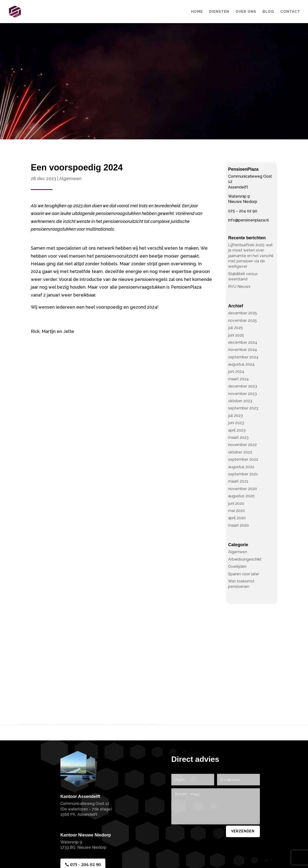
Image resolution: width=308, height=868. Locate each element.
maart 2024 (238, 379)
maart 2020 (238, 525)
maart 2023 (238, 437)
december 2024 (243, 342)
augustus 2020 (241, 496)
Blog (268, 12)
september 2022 (243, 459)
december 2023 (243, 386)
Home (197, 12)
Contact (290, 12)
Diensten (219, 12)
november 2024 (243, 350)
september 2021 (243, 474)
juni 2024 (236, 372)
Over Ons (246, 12)
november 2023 (242, 394)
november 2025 (242, 321)
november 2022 (242, 445)
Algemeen (70, 178)
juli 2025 (235, 328)
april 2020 (237, 518)
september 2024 (243, 357)
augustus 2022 (241, 467)
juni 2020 (236, 503)
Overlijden (237, 567)
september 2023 (243, 408)
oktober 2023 (240, 401)
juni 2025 (236, 335)
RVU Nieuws (239, 287)
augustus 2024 (241, 364)
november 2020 (243, 489)
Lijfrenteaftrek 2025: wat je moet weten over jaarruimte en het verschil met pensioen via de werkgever (251, 256)
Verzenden (243, 858)
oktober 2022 (240, 452)
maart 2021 (238, 481)
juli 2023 (235, 416)
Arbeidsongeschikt (245, 559)
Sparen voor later (244, 574)
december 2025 (243, 313)
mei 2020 (237, 511)
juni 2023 (236, 423)
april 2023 (237, 430)
